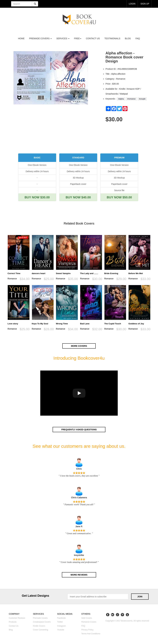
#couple (142, 99)
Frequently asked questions (79, 429)
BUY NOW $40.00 (78, 197)
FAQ (138, 38)
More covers (79, 346)
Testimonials (112, 38)
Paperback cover (78, 184)
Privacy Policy (87, 629)
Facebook (61, 618)
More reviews (79, 574)
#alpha (121, 99)
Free (78, 38)
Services (63, 38)
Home (21, 38)
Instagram (61, 625)
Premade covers (40, 618)
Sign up (145, 4)
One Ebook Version (37, 165)
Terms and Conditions (91, 633)
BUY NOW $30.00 (37, 197)
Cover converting (41, 629)
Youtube (61, 629)
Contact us (93, 38)
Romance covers (89, 622)
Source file (119, 190)
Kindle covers (39, 625)
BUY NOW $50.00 (119, 197)
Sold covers (87, 618)
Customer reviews (17, 618)
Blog (128, 38)
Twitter (60, 622)
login (132, 4)
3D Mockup (78, 178)
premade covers (40, 38)
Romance (12, 279)
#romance (131, 99)
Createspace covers (42, 622)
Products (13, 622)
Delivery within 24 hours (37, 171)
